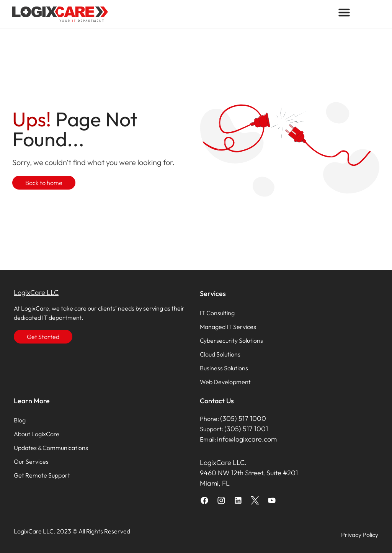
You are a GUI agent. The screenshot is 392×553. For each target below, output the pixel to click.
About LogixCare (37, 434)
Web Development (225, 382)
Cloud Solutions (220, 354)
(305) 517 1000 (243, 418)
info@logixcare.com (247, 439)
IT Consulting (217, 313)
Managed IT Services (228, 327)
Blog (20, 420)
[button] (344, 12)
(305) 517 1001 (246, 429)
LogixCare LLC (36, 292)
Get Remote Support (42, 475)
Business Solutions (224, 368)
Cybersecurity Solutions (231, 340)
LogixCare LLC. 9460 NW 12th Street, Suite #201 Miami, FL (249, 473)
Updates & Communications (51, 448)
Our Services (31, 461)
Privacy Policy (360, 535)
